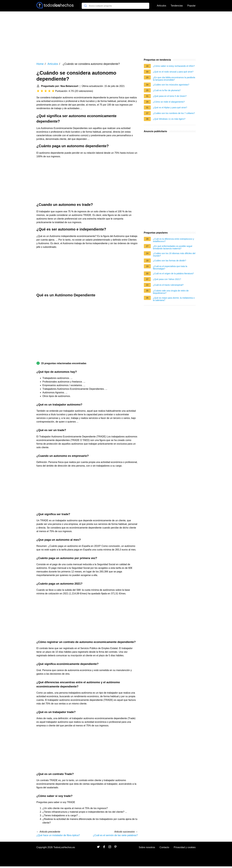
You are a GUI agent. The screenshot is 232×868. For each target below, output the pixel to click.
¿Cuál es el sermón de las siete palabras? (115, 835)
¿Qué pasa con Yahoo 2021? (167, 279)
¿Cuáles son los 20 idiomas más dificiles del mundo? (174, 255)
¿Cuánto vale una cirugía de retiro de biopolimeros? (171, 292)
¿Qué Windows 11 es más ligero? (169, 119)
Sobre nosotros (147, 847)
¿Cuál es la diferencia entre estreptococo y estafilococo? (174, 240)
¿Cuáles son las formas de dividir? (170, 261)
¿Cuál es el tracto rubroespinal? (168, 285)
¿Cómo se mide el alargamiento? (169, 102)
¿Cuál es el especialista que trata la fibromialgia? (170, 267)
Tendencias (177, 6)
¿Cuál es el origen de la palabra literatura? (173, 273)
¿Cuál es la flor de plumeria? (167, 90)
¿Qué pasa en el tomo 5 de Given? (170, 96)
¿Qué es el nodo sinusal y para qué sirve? (173, 72)
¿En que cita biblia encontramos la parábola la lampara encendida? (174, 79)
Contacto (164, 847)
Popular (191, 6)
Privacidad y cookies (185, 847)
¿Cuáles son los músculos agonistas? (171, 85)
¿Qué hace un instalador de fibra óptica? (58, 835)
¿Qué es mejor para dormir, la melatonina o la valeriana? (174, 299)
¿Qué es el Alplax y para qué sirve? (170, 108)
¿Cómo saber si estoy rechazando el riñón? (174, 66)
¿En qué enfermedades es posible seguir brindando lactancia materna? (173, 247)
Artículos (161, 6)
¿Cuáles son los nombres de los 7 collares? (174, 113)
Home (40, 64)
